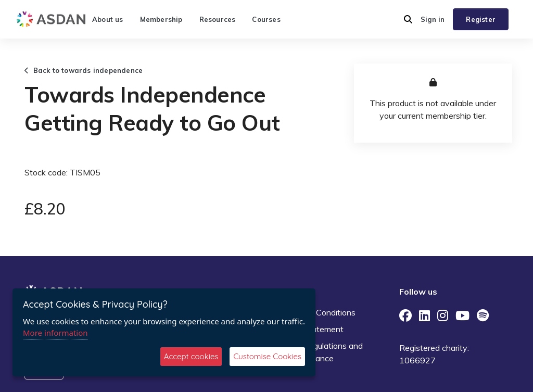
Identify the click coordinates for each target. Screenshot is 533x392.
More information (55, 333)
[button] (408, 19)
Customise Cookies (267, 356)
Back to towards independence (84, 70)
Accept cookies (191, 356)
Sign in (433, 19)
